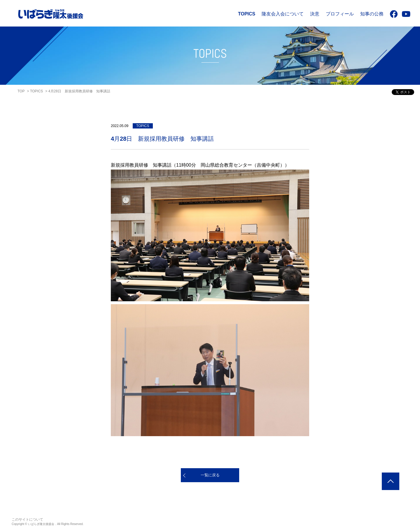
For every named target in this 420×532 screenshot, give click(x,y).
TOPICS (247, 14)
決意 (315, 14)
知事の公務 (372, 14)
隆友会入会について (283, 14)
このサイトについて (27, 519)
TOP (21, 91)
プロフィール (340, 14)
